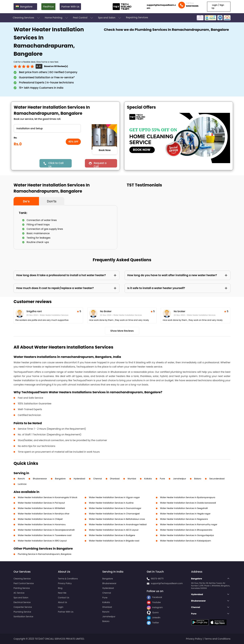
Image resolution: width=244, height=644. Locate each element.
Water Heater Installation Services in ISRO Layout (42, 541)
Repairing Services (137, 17)
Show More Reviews (122, 331)
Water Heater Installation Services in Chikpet (40, 519)
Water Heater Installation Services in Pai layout (41, 503)
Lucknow (22, 484)
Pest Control (83, 18)
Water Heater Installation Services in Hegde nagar (185, 514)
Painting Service (22, 588)
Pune (162, 479)
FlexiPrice (48, 7)
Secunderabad (217, 479)
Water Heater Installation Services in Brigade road (114, 541)
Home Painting (57, 18)
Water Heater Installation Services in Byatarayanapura (188, 497)
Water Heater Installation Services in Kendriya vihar (44, 514)
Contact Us (64, 598)
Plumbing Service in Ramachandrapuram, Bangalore (45, 554)
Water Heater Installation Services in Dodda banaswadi (188, 503)
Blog (60, 588)
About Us (63, 602)
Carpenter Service (23, 607)
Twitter (153, 623)
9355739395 (192, 6)
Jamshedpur (180, 479)
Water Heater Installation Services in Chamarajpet (114, 514)
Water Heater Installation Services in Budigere (112, 535)
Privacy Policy (65, 583)
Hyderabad (79, 479)
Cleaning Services (27, 18)
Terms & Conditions (68, 579)
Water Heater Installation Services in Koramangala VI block (48, 497)
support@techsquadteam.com (161, 7)
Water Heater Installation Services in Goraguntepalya (187, 535)
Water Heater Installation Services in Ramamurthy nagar (189, 524)
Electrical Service (22, 602)
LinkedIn (154, 618)
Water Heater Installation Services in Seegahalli (184, 508)
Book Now (105, 150)
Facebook (154, 597)
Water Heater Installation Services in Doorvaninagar (115, 508)
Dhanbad (115, 479)
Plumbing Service (22, 612)
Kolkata (148, 479)
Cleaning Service (22, 579)
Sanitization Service (23, 617)
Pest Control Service (24, 583)
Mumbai (132, 479)
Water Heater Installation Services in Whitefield (41, 508)
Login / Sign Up (218, 7)
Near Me (62, 593)
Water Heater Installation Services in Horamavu (42, 524)
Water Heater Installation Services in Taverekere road (45, 535)
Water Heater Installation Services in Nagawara (184, 519)
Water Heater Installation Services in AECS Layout (114, 530)
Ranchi (21, 479)
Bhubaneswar (40, 479)
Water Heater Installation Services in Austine (111, 503)
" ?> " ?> (47, 128)
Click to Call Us (56, 164)
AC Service (19, 593)
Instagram (155, 607)
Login (61, 607)
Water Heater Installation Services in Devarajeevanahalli (46, 530)
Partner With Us (70, 7)
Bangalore (60, 479)
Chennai (98, 479)
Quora (153, 612)
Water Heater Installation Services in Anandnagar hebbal (118, 524)
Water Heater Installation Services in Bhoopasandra (186, 530)
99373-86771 (157, 579)
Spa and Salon (110, 18)
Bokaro (198, 479)
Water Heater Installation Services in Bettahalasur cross (117, 519)
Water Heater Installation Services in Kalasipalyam (186, 541)
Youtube (154, 602)
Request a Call (100, 164)
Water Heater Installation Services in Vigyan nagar (114, 497)
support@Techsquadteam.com (167, 583)
